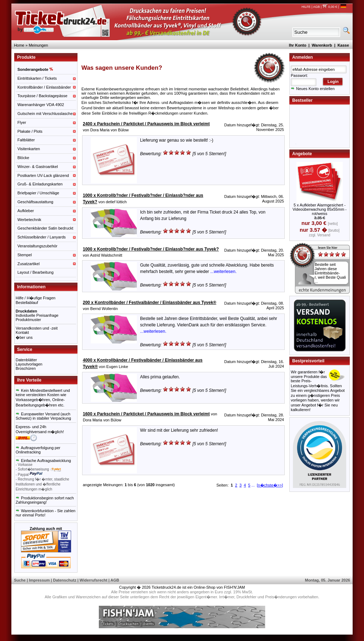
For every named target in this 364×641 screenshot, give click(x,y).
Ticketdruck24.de (167, 587)
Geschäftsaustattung (35, 202)
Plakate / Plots (30, 131)
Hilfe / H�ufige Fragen (36, 298)
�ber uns (24, 337)
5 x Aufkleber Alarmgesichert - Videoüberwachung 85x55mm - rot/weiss (320, 209)
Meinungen (38, 45)
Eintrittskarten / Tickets (37, 78)
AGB (317, 7)
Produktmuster (28, 320)
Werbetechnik (29, 220)
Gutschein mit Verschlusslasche (45, 114)
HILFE (306, 7)
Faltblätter (26, 140)
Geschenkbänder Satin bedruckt (45, 228)
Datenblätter (26, 360)
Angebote (302, 154)
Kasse (343, 45)
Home (19, 45)
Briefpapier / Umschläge (38, 193)
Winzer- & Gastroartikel (38, 167)
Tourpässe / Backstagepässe (42, 96)
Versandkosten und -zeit (37, 328)
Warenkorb (322, 45)
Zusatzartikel (28, 264)
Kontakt (22, 332)
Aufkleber (26, 211)
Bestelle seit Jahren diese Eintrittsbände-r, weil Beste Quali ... (330, 273)
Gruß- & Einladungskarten (40, 184)
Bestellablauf (27, 303)
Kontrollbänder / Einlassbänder (44, 87)
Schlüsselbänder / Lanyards (42, 237)
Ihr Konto (298, 45)
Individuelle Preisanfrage (37, 315)
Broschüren (26, 368)
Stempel (25, 255)
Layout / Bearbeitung (36, 272)
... (253, 485)
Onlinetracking (28, 452)
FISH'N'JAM (234, 587)
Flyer (22, 122)
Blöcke (23, 158)
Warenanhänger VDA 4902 (41, 105)
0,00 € (330, 7)
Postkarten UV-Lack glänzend (43, 175)
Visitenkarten (29, 149)
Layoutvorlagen (29, 364)
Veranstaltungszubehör (38, 246)
